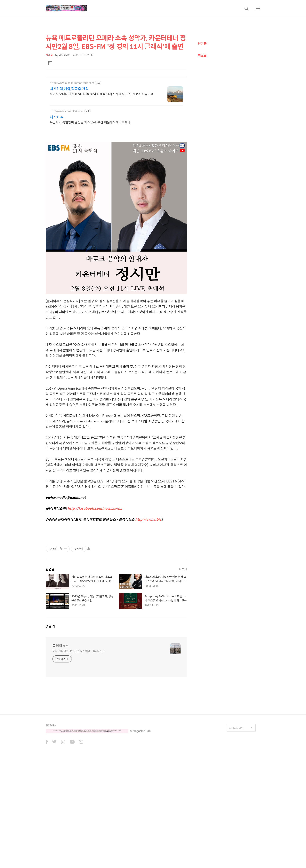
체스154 (56, 117)
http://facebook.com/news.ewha (95, 563)
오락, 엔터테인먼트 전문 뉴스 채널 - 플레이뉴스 (79, 760)
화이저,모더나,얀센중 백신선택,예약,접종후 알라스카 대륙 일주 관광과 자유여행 (102, 94)
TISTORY (51, 835)
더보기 (183, 678)
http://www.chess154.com (67, 111)
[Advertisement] (116, 165)
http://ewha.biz (148, 574)
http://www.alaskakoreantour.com (72, 83)
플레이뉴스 (61, 755)
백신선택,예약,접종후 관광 (69, 89)
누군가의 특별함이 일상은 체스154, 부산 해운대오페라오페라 (90, 122)
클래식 (49, 55)
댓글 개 (50, 735)
